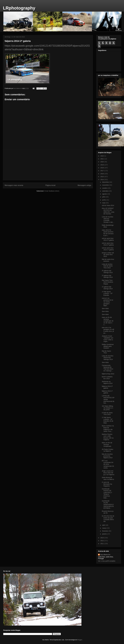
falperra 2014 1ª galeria (107, 392)
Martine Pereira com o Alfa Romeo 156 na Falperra (108, 437)
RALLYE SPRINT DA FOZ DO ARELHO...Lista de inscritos (108, 211)
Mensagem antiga (84, 185)
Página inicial (50, 185)
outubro (105, 188)
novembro (106, 185)
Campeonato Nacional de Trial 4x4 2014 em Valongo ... (107, 368)
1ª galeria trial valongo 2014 (107, 288)
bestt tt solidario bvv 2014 (107, 378)
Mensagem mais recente (14, 185)
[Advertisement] (48, 165)
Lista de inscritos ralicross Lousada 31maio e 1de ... (108, 220)
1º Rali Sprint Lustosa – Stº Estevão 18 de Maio (108, 420)
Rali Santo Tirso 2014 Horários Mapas (107, 282)
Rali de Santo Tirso (106, 352)
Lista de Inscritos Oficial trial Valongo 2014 (108, 358)
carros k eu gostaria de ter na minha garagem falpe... (108, 302)
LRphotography (19, 8)
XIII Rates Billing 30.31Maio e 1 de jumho (107, 408)
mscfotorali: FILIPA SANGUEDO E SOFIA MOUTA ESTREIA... (108, 505)
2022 (102, 156)
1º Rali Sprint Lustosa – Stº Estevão (107, 294)
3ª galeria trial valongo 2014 (107, 272)
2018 (102, 168)
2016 (102, 174)
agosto (105, 194)
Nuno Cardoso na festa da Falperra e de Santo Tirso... (108, 429)
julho (104, 197)
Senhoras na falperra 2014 (107, 382)
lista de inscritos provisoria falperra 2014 (107, 456)
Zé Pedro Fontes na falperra (107, 450)
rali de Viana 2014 (108, 205)
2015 (102, 177)
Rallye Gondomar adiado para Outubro (108, 346)
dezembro (106, 182)
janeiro (105, 534)
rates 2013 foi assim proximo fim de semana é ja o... (108, 233)
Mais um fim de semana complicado (107, 445)
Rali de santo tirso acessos (108, 260)
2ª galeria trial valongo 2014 (107, 276)
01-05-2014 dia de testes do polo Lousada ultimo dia (108, 519)
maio (104, 203)
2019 (102, 165)
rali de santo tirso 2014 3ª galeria (108, 239)
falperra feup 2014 (108, 374)
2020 (102, 162)
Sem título (105, 308)
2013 (102, 538)
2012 (102, 541)
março (105, 528)
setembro (106, 191)
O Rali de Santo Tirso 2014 (107, 414)
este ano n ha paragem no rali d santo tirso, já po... (108, 330)
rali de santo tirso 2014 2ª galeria (108, 244)
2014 (102, 180)
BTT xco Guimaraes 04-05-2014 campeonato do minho (108, 464)
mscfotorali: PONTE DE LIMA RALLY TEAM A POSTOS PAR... (107, 493)
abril (104, 525)
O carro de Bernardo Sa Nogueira (107, 484)
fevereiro (105, 531)
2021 (102, 159)
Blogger (80, 640)
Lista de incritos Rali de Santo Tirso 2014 (107, 266)
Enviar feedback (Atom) (52, 191)
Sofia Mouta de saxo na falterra (108, 478)
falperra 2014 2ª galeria (107, 387)
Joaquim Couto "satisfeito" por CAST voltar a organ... (107, 339)
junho (104, 200)
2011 (102, 544)
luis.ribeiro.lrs (105, 555)
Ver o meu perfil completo (107, 561)
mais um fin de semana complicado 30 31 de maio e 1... (108, 321)
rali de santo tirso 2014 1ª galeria (108, 249)
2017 (102, 171)
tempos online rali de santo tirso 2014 (108, 255)
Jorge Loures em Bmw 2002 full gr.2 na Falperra (108, 473)
